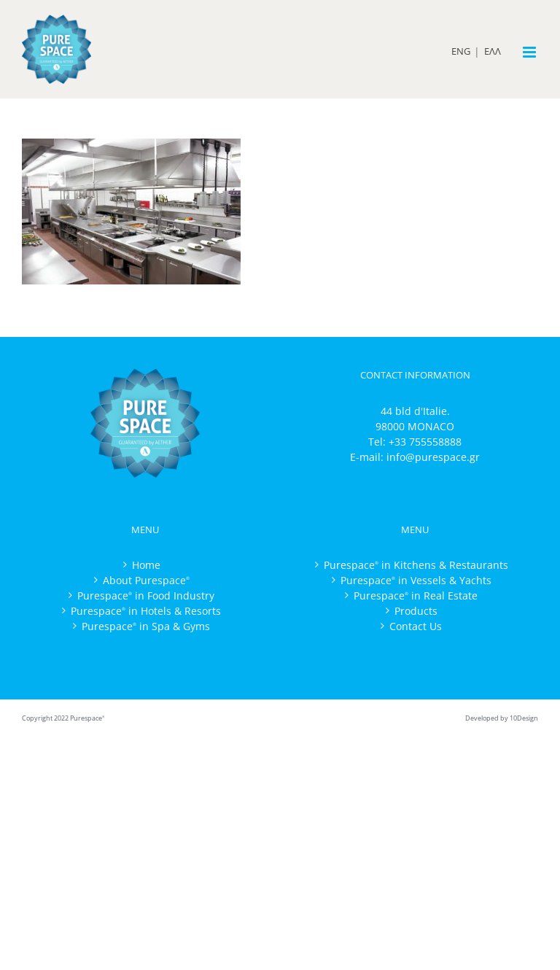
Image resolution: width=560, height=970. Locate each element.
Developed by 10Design (502, 718)
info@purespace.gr (433, 457)
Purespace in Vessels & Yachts (416, 580)
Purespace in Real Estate (416, 595)
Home (146, 565)
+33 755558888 (425, 442)
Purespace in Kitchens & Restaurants (416, 565)
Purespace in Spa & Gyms (146, 626)
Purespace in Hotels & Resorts (146, 611)
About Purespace (146, 580)
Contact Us (416, 626)
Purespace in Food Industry (146, 595)
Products (416, 611)
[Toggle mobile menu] (530, 52)
